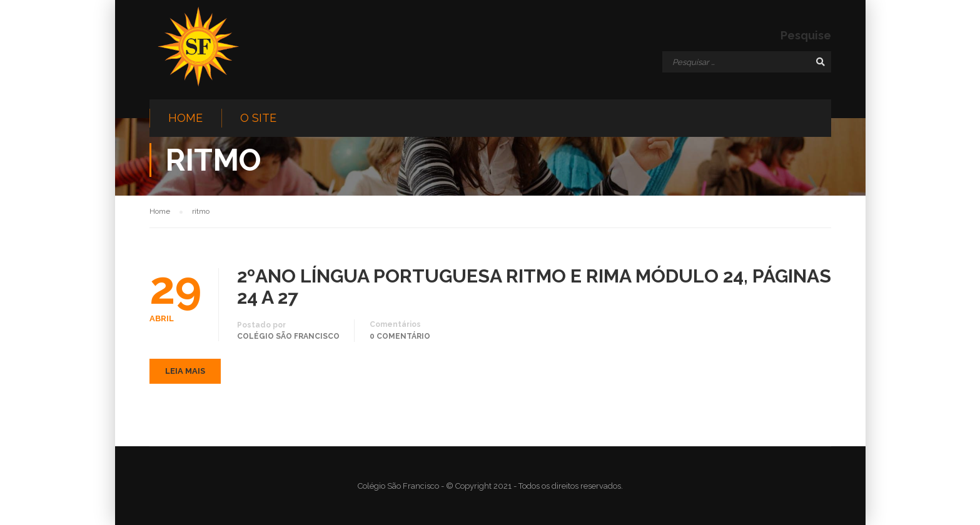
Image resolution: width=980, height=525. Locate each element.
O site (258, 118)
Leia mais (185, 371)
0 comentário (400, 336)
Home (185, 118)
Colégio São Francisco (288, 336)
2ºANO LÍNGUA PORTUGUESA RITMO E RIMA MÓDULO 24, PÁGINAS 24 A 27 (534, 287)
